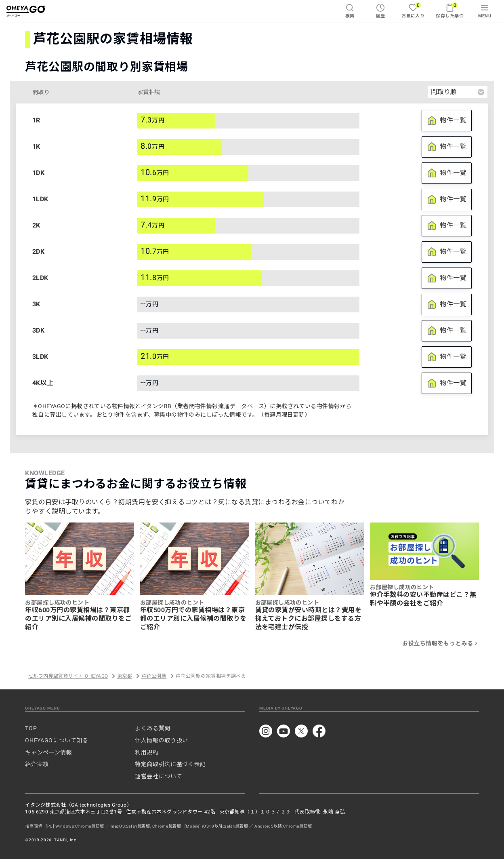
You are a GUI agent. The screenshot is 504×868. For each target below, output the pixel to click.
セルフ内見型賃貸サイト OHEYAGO (68, 676)
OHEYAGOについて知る (57, 740)
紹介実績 (37, 764)
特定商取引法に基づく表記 (170, 764)
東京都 (125, 676)
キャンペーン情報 (48, 752)
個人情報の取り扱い (162, 740)
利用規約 (147, 752)
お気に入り (413, 10)
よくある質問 (153, 728)
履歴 (381, 11)
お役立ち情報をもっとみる (441, 643)
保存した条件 (450, 10)
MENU (485, 11)
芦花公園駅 (154, 676)
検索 (350, 11)
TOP (31, 728)
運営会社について (159, 776)
